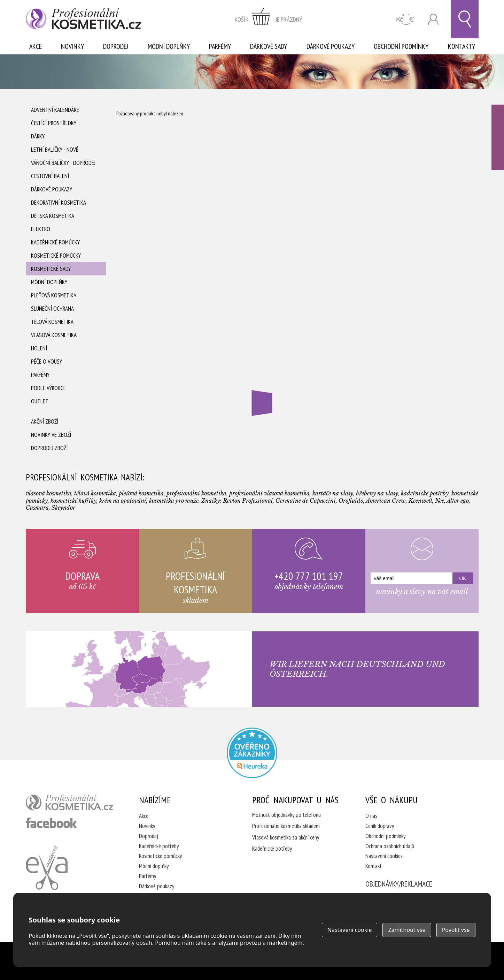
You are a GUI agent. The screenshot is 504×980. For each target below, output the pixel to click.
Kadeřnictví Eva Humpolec (47, 868)
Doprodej (116, 46)
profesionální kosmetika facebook (51, 823)
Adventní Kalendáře (55, 110)
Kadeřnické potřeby (159, 846)
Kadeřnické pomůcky (55, 242)
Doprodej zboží (49, 448)
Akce (36, 46)
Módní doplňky (169, 46)
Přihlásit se (433, 19)
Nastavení (350, 930)
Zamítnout (407, 930)
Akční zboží (45, 421)
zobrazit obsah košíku (269, 19)
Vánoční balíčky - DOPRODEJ (63, 163)
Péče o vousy (46, 362)
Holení (39, 348)
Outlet (40, 401)
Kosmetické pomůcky (56, 256)
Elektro (41, 229)
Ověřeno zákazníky (498, 137)
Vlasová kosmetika (54, 335)
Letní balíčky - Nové (55, 150)
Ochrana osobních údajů (390, 846)
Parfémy (220, 46)
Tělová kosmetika (52, 322)
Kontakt (374, 866)
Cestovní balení (50, 176)
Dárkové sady (269, 46)
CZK (405, 19)
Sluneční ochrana (52, 309)
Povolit (456, 930)
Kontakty (462, 46)
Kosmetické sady (51, 269)
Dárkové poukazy (331, 46)
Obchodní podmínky (401, 46)
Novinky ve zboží (51, 435)
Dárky (38, 136)
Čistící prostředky (54, 123)
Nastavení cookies (384, 856)
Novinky (72, 46)
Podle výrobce (48, 388)
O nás (371, 816)
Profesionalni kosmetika (252, 753)
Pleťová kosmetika (54, 295)
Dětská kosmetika (53, 216)
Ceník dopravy (380, 826)
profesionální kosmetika (69, 803)
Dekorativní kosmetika (59, 203)
